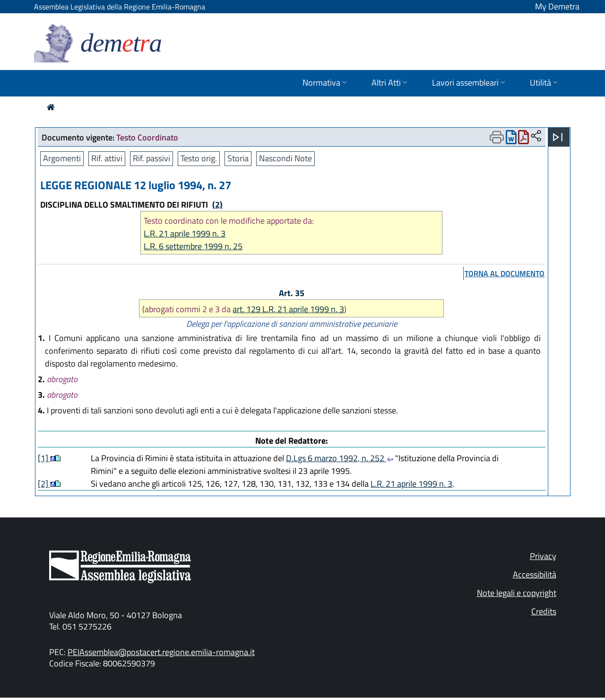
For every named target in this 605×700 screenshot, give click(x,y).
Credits (544, 611)
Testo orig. (199, 158)
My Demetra (557, 6)
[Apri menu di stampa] (497, 137)
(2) (217, 205)
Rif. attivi (107, 158)
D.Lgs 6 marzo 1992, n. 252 (340, 458)
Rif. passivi (151, 158)
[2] (44, 484)
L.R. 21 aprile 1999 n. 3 (185, 233)
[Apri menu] (558, 137)
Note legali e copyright (517, 593)
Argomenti (62, 158)
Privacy (543, 556)
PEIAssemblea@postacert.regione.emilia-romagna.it (161, 652)
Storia (238, 158)
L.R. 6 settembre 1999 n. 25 (193, 246)
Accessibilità (535, 574)
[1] (44, 458)
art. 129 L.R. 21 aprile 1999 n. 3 (288, 309)
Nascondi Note (285, 158)
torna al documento (505, 273)
